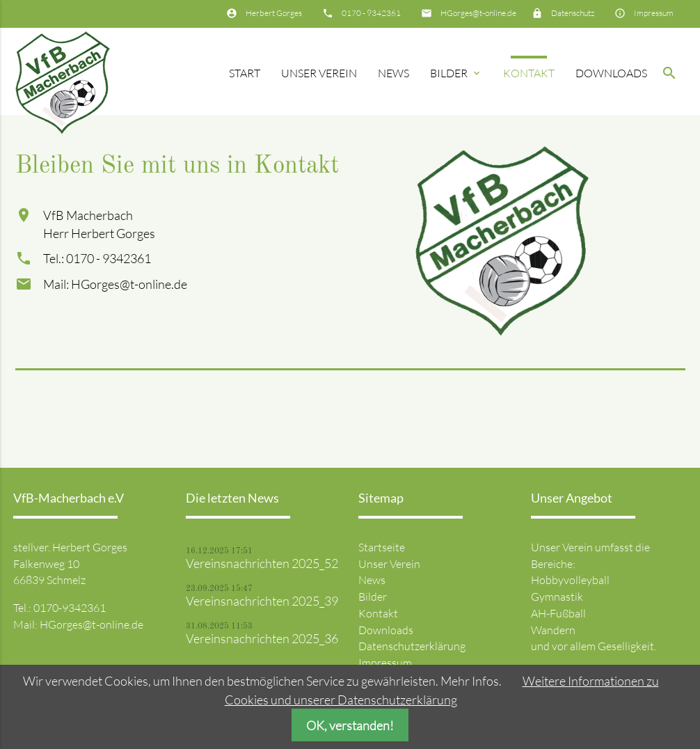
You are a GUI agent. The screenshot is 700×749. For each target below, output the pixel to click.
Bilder (456, 73)
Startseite (382, 547)
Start (245, 73)
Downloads (611, 73)
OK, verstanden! (350, 725)
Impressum (654, 13)
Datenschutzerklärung (412, 646)
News (393, 73)
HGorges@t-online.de (478, 13)
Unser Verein (319, 73)
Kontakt (529, 73)
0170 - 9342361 (371, 13)
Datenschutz (573, 13)
